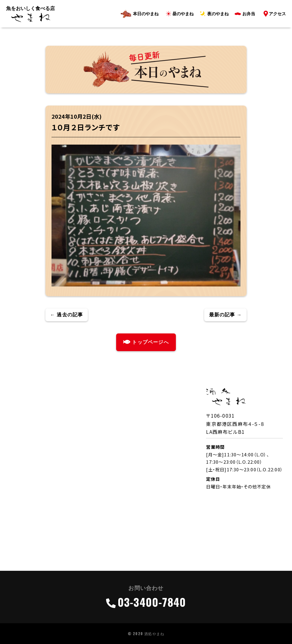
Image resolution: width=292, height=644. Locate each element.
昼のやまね (183, 14)
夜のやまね (218, 14)
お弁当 (249, 14)
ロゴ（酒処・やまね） (30, 18)
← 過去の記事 (67, 315)
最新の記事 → (226, 315)
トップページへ (146, 342)
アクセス (277, 14)
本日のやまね (146, 14)
